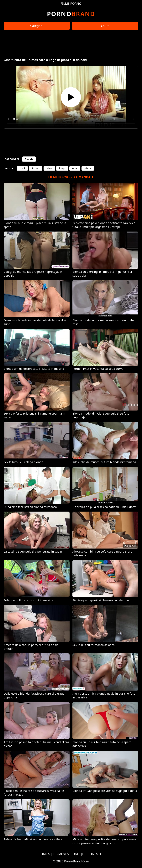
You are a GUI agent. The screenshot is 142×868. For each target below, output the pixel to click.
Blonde (29, 159)
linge (62, 168)
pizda (88, 168)
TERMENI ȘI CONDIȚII (69, 854)
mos (75, 168)
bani (22, 168)
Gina (49, 168)
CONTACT (95, 854)
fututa (36, 168)
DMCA (45, 854)
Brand (71, 14)
